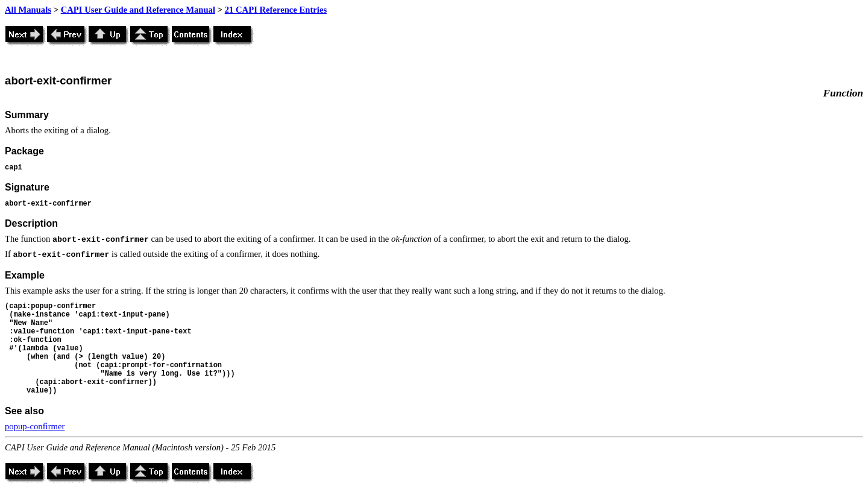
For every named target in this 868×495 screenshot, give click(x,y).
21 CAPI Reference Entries (276, 10)
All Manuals (28, 10)
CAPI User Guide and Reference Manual (138, 10)
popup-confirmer (35, 426)
